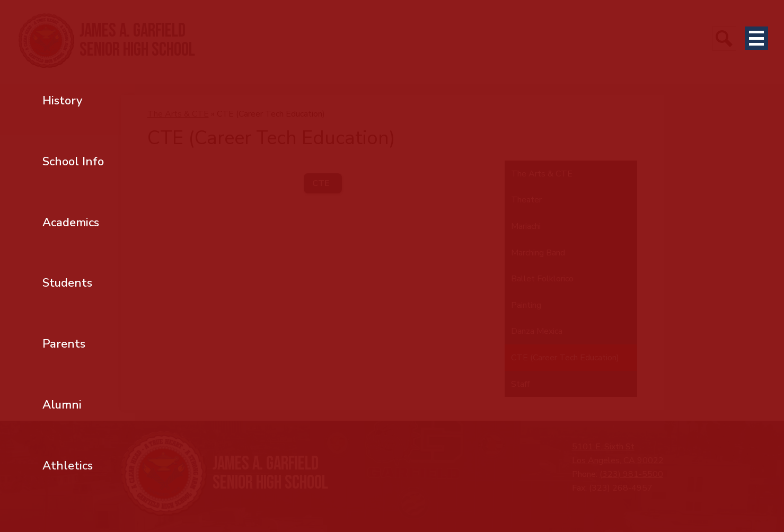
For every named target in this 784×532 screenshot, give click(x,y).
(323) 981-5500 (631, 474)
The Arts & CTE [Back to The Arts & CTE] (178, 114)
